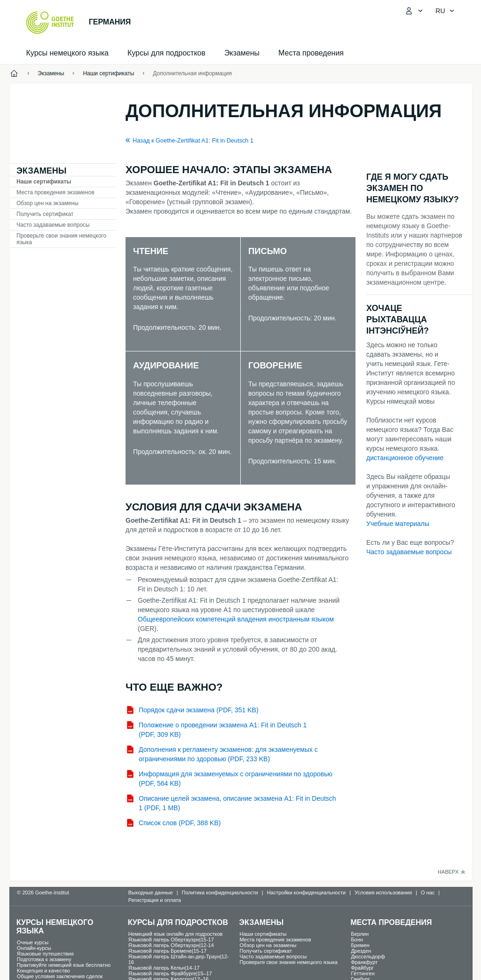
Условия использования (383, 892)
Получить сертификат (45, 214)
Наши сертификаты (44, 182)
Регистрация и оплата (155, 900)
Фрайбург (362, 968)
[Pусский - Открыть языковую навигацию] (445, 11)
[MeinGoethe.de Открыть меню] (414, 11)
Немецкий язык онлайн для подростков (176, 934)
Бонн (357, 940)
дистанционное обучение (405, 458)
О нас (428, 892)
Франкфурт (364, 962)
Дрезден (361, 951)
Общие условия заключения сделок (60, 976)
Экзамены (242, 53)
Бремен (360, 945)
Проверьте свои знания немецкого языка (61, 239)
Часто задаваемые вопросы (53, 225)
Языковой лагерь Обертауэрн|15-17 (171, 940)
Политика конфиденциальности (220, 892)
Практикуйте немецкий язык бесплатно (64, 965)
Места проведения (311, 53)
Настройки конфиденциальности (307, 892)
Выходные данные (151, 892)
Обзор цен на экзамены (47, 203)
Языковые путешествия (45, 954)
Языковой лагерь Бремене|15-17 (168, 951)
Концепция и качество (43, 971)
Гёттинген (363, 973)
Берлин (360, 934)
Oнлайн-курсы (34, 948)
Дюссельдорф (368, 956)
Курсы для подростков (166, 53)
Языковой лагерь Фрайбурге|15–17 (170, 973)
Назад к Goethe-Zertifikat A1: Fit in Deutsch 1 (193, 141)
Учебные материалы (398, 524)
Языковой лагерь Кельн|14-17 (164, 968)
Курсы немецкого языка (67, 53)
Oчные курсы (33, 942)
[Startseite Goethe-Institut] (50, 23)
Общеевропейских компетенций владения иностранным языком (236, 619)
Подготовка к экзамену (44, 959)
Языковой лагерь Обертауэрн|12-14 (171, 945)
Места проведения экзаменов (55, 192)
